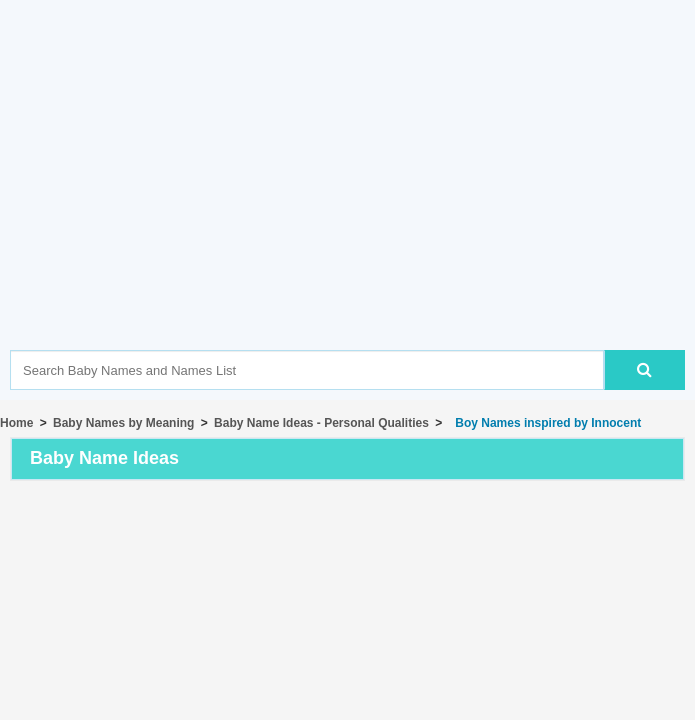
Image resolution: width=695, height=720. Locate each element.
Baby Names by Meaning (123, 423)
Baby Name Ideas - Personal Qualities (321, 423)
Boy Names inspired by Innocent (545, 423)
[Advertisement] (352, 205)
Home (16, 423)
